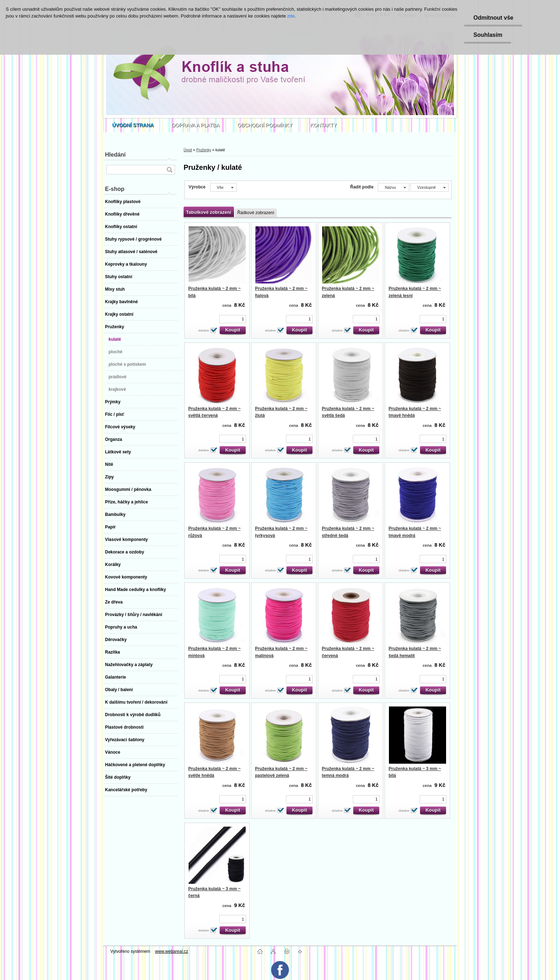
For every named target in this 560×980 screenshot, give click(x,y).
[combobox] (393, 187)
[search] (169, 170)
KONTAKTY (324, 125)
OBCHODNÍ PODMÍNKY (265, 125)
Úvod (188, 150)
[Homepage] (133, 125)
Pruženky (204, 150)
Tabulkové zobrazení (209, 212)
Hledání (115, 155)
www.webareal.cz (172, 951)
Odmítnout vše (493, 18)
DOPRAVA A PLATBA (196, 125)
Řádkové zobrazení (256, 213)
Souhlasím (488, 35)
